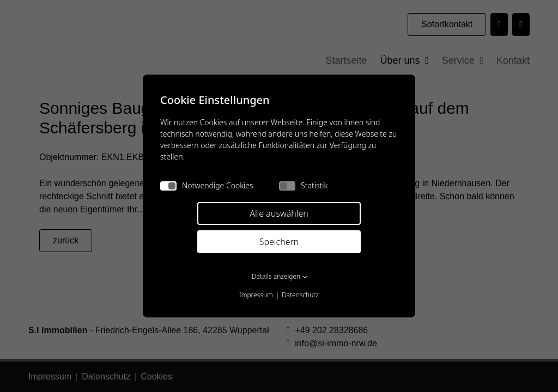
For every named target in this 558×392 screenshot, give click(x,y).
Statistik (303, 185)
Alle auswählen (279, 213)
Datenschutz (300, 295)
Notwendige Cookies (207, 185)
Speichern (279, 242)
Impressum (256, 295)
